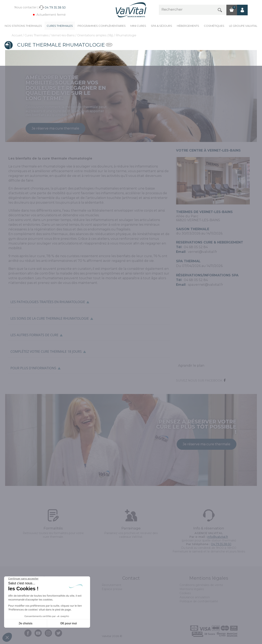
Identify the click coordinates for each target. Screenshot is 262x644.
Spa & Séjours (161, 26)
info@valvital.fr (218, 537)
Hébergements (188, 26)
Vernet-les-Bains (63, 35)
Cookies (185, 593)
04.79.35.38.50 (221, 544)
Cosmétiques (214, 26)
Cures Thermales (60, 26)
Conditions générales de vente (201, 585)
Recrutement (112, 585)
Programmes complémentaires (102, 26)
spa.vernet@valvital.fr (206, 285)
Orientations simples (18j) (95, 35)
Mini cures (138, 26)
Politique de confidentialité (199, 601)
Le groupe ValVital (243, 26)
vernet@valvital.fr (203, 252)
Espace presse (112, 589)
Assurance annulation (195, 597)
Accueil (17, 35)
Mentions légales (192, 589)
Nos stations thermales (23, 26)
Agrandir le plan (191, 366)
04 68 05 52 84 (196, 280)
